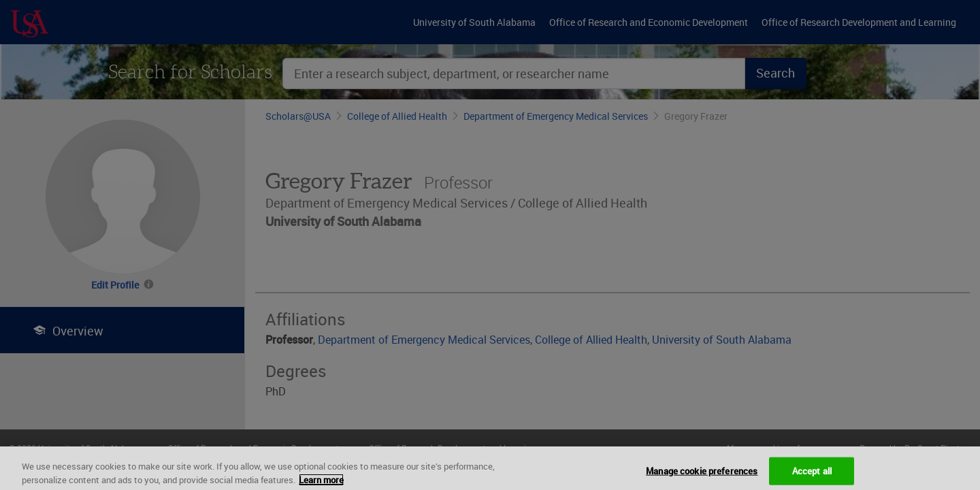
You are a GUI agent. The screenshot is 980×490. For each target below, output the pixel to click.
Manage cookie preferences (702, 476)
